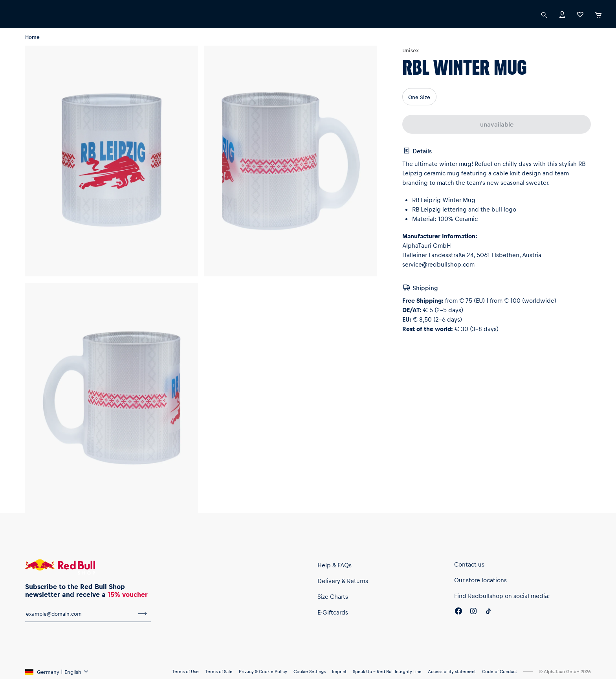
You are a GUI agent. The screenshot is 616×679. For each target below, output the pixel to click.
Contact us (469, 564)
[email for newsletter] (80, 614)
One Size (419, 97)
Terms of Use (185, 671)
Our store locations (480, 580)
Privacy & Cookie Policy (263, 671)
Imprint (339, 671)
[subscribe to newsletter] (143, 614)
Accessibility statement (452, 671)
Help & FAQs (335, 565)
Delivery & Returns (343, 581)
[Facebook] (458, 612)
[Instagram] (473, 612)
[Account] (562, 14)
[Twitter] (488, 612)
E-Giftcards (333, 612)
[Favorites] (580, 14)
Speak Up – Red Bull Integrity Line (387, 671)
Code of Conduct (500, 671)
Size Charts (333, 596)
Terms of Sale (219, 671)
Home (32, 37)
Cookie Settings (310, 671)
